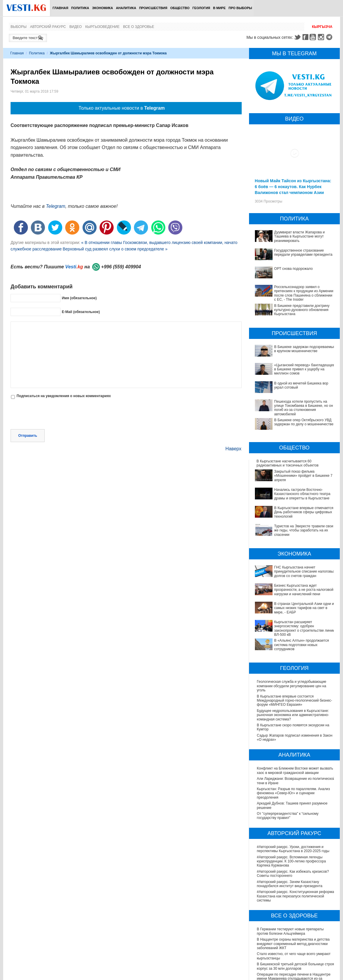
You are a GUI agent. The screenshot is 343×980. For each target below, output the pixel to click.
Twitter (297, 37)
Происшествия (153, 8)
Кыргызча (322, 27)
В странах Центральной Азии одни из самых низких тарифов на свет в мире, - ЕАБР (293, 562)
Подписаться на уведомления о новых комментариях (64, 396)
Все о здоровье (139, 27)
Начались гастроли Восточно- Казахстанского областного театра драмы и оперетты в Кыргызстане (294, 486)
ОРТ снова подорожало (294, 269)
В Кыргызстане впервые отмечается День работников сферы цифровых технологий (291, 498)
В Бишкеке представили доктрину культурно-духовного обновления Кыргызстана (302, 310)
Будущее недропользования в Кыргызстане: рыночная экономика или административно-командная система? (293, 647)
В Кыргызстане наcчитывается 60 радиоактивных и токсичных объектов (288, 463)
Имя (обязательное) (79, 298)
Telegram (330, 37)
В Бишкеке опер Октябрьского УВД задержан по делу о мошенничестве (304, 422)
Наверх (233, 449)
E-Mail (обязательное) (81, 312)
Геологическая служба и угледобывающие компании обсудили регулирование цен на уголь (292, 618)
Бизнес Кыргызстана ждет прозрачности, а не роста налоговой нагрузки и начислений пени (294, 552)
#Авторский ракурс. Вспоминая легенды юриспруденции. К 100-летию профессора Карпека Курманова (291, 793)
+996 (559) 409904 (121, 267)
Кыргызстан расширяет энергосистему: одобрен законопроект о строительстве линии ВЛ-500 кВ (296, 572)
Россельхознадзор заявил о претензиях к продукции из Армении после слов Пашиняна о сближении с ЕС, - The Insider (304, 293)
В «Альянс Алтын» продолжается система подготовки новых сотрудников (291, 582)
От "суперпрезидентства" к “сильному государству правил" (288, 747)
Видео (75, 27)
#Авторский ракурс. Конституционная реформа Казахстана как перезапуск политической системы (296, 828)
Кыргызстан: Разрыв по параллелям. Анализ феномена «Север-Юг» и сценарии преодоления (294, 725)
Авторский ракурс (48, 27)
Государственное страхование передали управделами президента (303, 252)
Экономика (102, 8)
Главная (60, 8)
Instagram (322, 37)
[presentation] (55, 415)
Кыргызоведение (102, 27)
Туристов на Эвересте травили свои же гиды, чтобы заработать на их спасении (294, 509)
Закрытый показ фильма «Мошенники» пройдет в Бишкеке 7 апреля (289, 474)
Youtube (314, 37)
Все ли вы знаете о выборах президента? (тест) (296, 944)
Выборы (19, 27)
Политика (80, 8)
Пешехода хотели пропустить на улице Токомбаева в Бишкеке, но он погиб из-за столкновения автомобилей (304, 408)
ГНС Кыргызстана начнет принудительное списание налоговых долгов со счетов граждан (295, 541)
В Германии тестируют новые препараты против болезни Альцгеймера (290, 863)
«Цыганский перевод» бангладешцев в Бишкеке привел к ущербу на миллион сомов (305, 369)
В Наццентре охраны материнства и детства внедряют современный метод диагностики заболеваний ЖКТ (293, 876)
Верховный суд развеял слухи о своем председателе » (115, 249)
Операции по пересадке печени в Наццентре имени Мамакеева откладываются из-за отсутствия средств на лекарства (294, 910)
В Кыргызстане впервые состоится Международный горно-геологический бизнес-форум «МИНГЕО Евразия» (295, 632)
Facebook (305, 37)
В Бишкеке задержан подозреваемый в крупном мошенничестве (305, 349)
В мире (220, 8)
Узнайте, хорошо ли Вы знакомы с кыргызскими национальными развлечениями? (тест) (296, 966)
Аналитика (126, 8)
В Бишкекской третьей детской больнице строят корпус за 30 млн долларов (296, 898)
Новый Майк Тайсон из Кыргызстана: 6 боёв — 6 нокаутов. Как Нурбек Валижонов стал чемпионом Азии (293, 187)
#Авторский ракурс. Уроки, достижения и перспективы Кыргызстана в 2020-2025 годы (293, 781)
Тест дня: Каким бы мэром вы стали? (287, 954)
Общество (180, 8)
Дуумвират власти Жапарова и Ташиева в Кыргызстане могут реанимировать (300, 236)
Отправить (28, 436)
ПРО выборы (240, 8)
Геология (201, 8)
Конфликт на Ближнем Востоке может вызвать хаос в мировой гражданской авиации (295, 702)
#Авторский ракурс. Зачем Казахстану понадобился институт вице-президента (290, 815)
